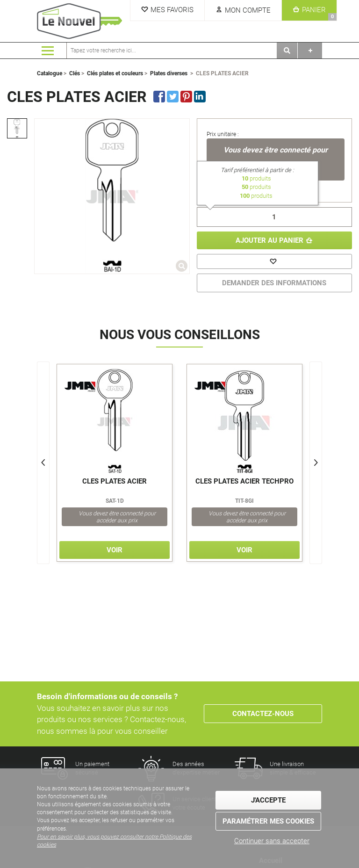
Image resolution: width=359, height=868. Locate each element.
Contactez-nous (263, 714)
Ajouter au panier (269, 240)
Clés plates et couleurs (115, 73)
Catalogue (50, 73)
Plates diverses (169, 73)
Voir (115, 550)
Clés (75, 73)
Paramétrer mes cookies (268, 821)
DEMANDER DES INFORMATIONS (274, 283)
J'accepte (268, 800)
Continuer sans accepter (272, 841)
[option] (17, 128)
